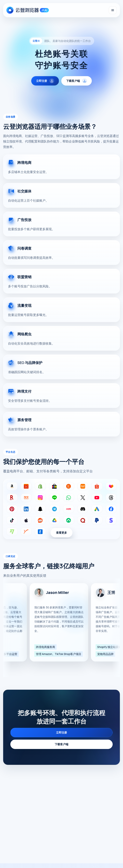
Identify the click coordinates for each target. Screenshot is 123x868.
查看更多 (61, 533)
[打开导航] (113, 10)
